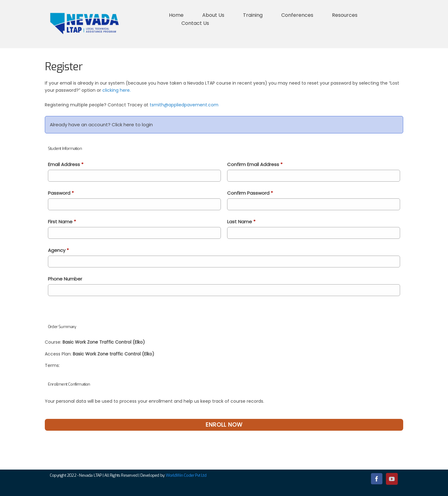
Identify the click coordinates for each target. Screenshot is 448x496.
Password (61, 193)
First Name (62, 222)
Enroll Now (224, 425)
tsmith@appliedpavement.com (184, 105)
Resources (345, 15)
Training (253, 15)
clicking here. (117, 90)
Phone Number (65, 279)
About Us (213, 15)
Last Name (241, 222)
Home (176, 15)
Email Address (66, 164)
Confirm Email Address (255, 164)
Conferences (297, 15)
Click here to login (132, 125)
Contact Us (195, 23)
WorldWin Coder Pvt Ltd (186, 475)
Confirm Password (250, 193)
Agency (58, 250)
